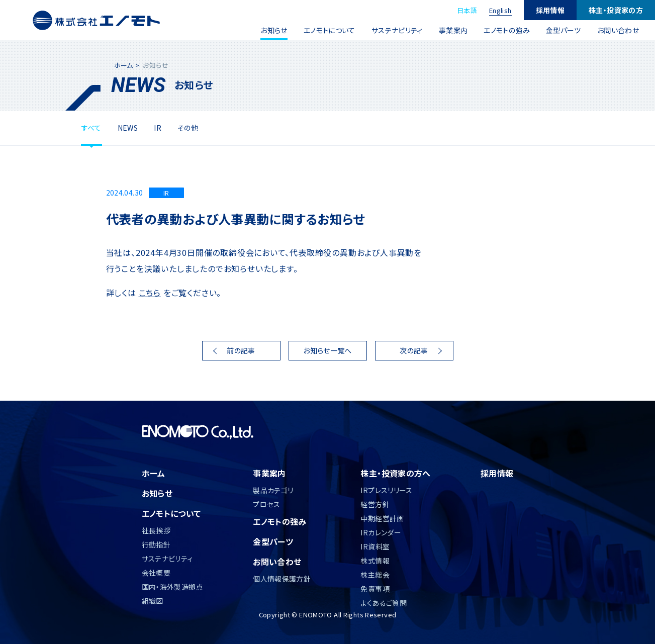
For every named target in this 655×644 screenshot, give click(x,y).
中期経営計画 (382, 518)
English (500, 10)
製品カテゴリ (273, 490)
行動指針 (156, 544)
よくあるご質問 (384, 603)
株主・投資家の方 (616, 10)
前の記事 (241, 350)
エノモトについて (330, 30)
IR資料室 (375, 546)
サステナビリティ (397, 30)
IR (158, 128)
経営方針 (375, 504)
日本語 (467, 10)
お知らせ (274, 30)
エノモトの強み (507, 30)
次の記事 (414, 350)
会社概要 (156, 573)
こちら (150, 293)
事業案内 (453, 30)
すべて (91, 128)
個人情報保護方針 (282, 579)
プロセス (267, 504)
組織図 (153, 601)
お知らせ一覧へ (327, 350)
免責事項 (375, 589)
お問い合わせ (618, 30)
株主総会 (375, 575)
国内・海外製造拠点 (172, 587)
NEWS (128, 128)
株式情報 (375, 561)
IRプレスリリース (386, 490)
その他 (188, 128)
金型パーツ (564, 30)
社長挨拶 (156, 530)
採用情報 (550, 10)
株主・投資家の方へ (395, 473)
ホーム (124, 65)
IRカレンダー (381, 532)
